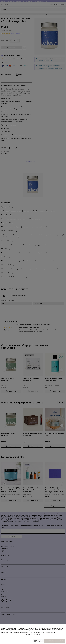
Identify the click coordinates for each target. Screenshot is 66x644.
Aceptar (60, 641)
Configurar (38, 641)
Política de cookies (30, 631)
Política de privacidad (33, 634)
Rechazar (49, 641)
